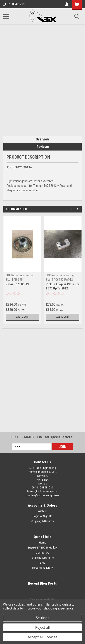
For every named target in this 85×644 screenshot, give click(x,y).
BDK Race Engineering (20, 275)
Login (36, 516)
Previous (72, 209)
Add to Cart (23, 317)
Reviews (43, 147)
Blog (43, 563)
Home (43, 543)
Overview (43, 139)
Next (78, 209)
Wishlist (43, 511)
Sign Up (48, 516)
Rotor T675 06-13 (17, 284)
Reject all (43, 627)
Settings (43, 618)
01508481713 (14, 4)
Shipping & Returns (43, 521)
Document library (42, 568)
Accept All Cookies (42, 637)
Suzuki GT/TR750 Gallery (43, 548)
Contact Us (42, 553)
